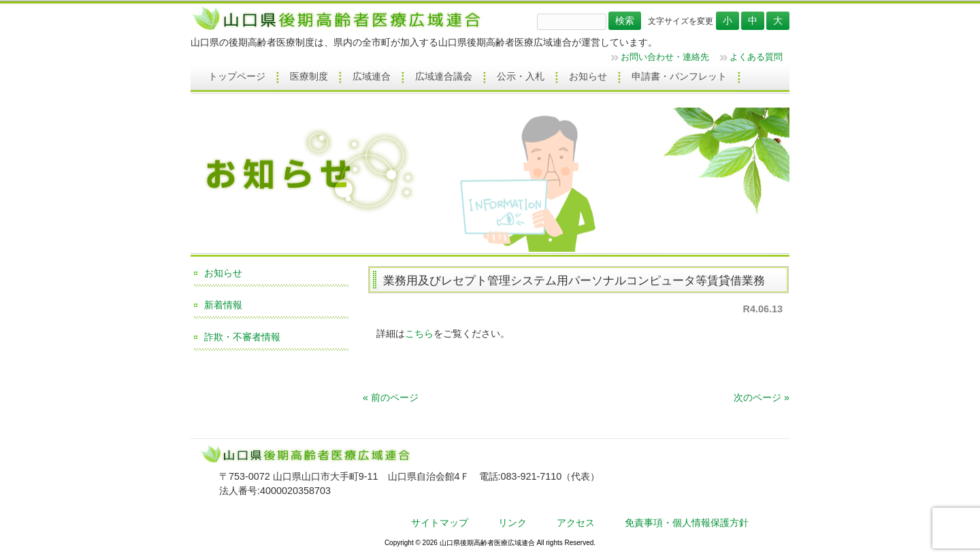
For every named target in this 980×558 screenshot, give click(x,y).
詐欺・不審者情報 (242, 337)
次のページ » (762, 397)
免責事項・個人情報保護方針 (687, 523)
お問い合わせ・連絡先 (665, 57)
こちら (419, 333)
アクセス (576, 523)
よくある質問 (756, 57)
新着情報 (223, 305)
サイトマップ (440, 523)
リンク (512, 523)
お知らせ (223, 273)
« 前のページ (391, 397)
